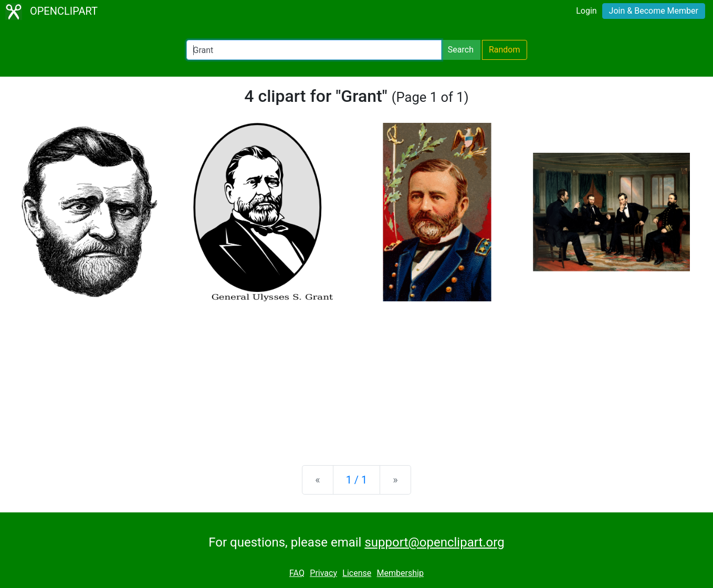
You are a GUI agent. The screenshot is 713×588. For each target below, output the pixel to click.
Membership (400, 573)
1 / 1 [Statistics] (357, 480)
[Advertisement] (356, 375)
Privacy (323, 573)
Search (461, 50)
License (357, 573)
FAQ (297, 573)
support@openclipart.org (434, 542)
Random (505, 50)
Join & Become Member (654, 11)
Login (586, 11)
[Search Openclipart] (314, 50)
